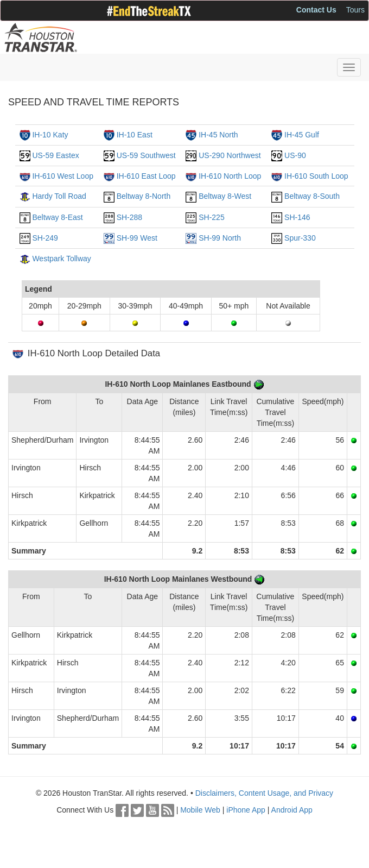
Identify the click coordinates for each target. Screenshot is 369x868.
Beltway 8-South (312, 196)
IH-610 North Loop (230, 176)
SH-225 (211, 217)
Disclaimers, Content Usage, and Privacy (264, 793)
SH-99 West (137, 238)
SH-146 (297, 217)
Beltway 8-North (144, 196)
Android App (292, 810)
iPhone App (246, 810)
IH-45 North (218, 135)
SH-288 (129, 217)
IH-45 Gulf (302, 135)
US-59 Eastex (55, 155)
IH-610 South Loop (316, 176)
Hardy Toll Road (59, 196)
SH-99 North (220, 238)
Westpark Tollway (61, 259)
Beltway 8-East (57, 217)
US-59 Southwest (146, 155)
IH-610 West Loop (63, 176)
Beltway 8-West (225, 196)
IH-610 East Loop (146, 176)
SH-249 (45, 238)
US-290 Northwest (230, 155)
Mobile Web (200, 810)
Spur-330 (300, 238)
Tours (355, 10)
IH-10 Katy (50, 135)
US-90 (295, 155)
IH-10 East (135, 135)
